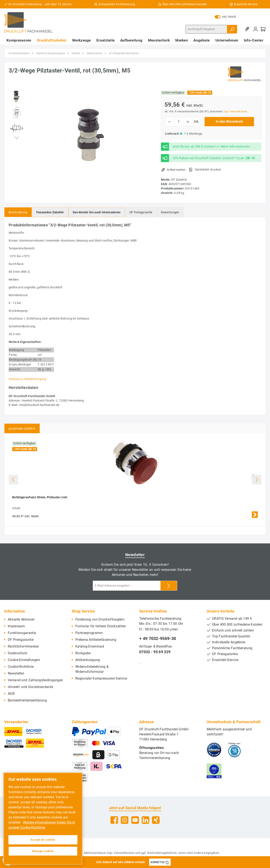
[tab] (18, 212)
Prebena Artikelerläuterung (96, 640)
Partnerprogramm (89, 633)
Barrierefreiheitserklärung (27, 700)
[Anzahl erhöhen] (188, 122)
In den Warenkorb (229, 122)
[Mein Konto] (255, 29)
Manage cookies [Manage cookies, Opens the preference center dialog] (43, 851)
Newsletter (16, 673)
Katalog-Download (90, 646)
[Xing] (156, 820)
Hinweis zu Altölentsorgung (27, 379)
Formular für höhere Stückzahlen (101, 626)
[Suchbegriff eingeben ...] (206, 29)
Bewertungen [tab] (170, 212)
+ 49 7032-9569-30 (158, 638)
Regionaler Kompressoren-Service (101, 678)
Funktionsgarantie (22, 633)
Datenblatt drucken (208, 169)
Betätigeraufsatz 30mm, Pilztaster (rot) (40, 497)
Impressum (16, 626)
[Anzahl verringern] (169, 122)
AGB (11, 694)
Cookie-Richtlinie (21, 667)
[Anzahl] (179, 122)
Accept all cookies (43, 840)
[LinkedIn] (145, 820)
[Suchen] (232, 29)
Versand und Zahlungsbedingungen (35, 680)
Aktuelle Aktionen (21, 619)
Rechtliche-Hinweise (23, 646)
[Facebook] (114, 820)
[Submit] (169, 586)
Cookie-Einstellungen (24, 660)
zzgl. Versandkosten (235, 112)
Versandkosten (124, 853)
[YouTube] (135, 820)
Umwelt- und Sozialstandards (30, 687)
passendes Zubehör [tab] (22, 429)
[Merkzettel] (248, 29)
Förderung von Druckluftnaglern (100, 619)
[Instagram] (125, 820)
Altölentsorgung (88, 660)
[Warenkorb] (263, 29)
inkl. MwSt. (226, 17)
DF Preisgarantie (21, 640)
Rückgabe (83, 653)
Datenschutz (18, 653)
